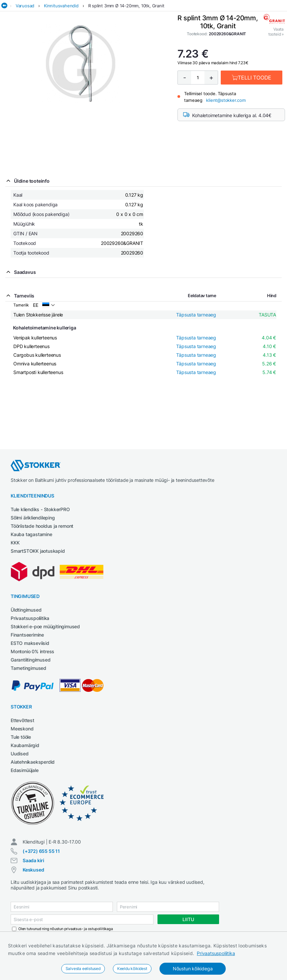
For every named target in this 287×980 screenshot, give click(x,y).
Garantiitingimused (30, 660)
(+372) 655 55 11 (41, 851)
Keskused (33, 870)
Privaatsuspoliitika (216, 953)
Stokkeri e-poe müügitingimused (45, 626)
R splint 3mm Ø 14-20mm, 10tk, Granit (126, 6)
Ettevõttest (22, 720)
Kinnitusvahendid (61, 6)
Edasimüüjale (25, 770)
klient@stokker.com (226, 100)
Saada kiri (33, 860)
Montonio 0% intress (32, 651)
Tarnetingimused (28, 668)
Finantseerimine (27, 635)
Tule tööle (21, 737)
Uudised (20, 754)
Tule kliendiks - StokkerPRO (40, 509)
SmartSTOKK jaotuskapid (38, 551)
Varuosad (25, 6)
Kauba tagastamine (31, 534)
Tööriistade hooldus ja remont (42, 526)
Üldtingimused (26, 610)
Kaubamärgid (25, 745)
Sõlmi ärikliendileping (33, 518)
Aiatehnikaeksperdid (33, 762)
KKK (15, 543)
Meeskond (22, 729)
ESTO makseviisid (30, 643)
